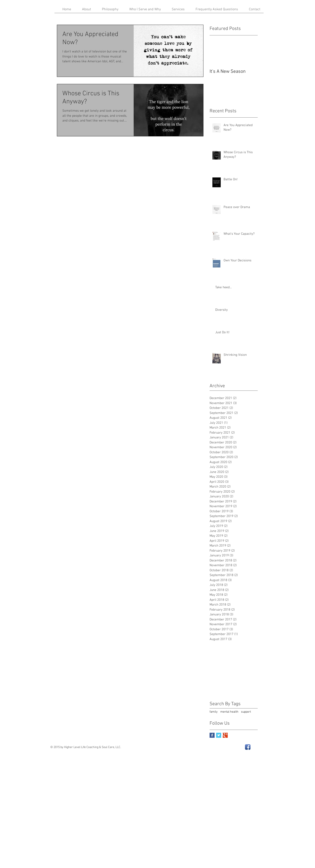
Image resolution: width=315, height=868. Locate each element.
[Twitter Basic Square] (219, 735)
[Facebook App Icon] (248, 747)
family (214, 712)
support (246, 712)
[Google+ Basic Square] (225, 735)
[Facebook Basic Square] (212, 735)
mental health (229, 712)
